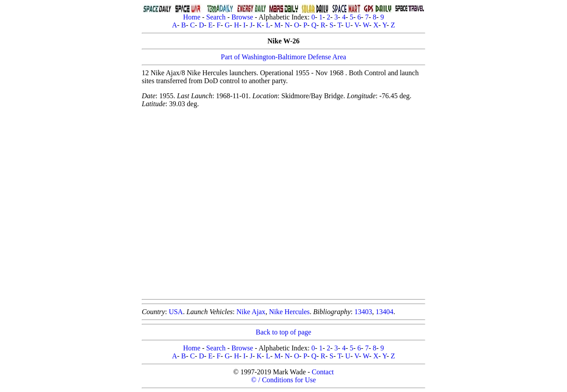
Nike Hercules (289, 312)
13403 (363, 312)
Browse (242, 17)
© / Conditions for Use (283, 380)
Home (192, 17)
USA (176, 312)
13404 (384, 312)
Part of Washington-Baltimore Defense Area (284, 57)
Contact (323, 372)
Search (216, 17)
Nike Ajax (251, 312)
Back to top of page (283, 332)
